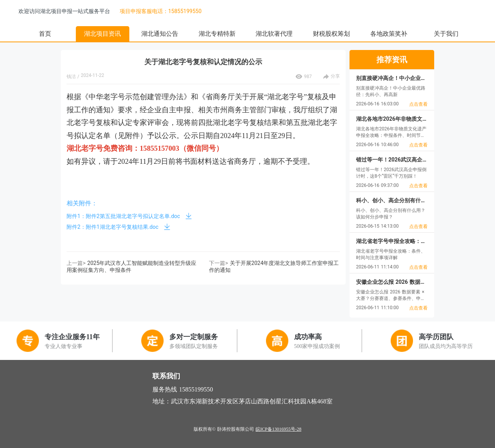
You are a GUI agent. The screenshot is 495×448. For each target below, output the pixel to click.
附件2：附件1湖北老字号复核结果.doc (113, 227)
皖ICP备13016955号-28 (278, 429)
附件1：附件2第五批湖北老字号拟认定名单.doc (123, 216)
